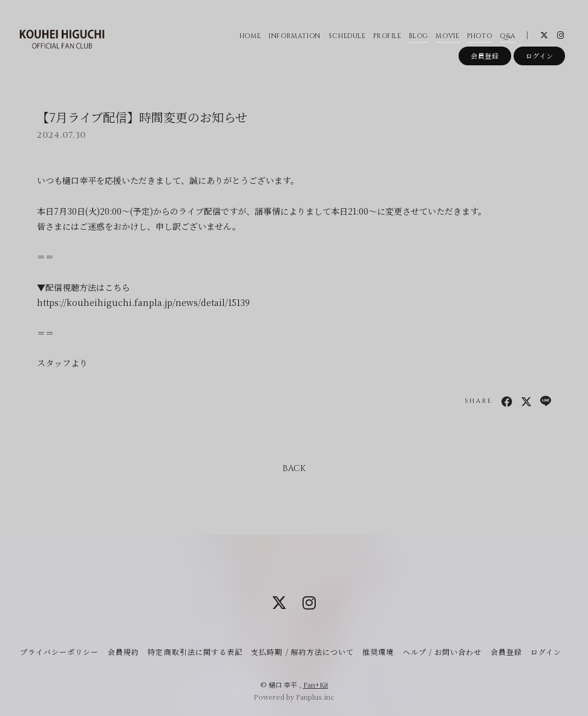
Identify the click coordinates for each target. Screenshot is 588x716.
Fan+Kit (316, 685)
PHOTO (479, 36)
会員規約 (123, 652)
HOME (250, 36)
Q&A (508, 36)
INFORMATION (295, 36)
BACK (294, 468)
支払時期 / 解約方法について (302, 652)
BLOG (419, 36)
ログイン (540, 56)
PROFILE (387, 36)
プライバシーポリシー (59, 652)
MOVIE (447, 36)
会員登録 (485, 56)
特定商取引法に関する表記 (195, 652)
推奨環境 (378, 652)
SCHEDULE (347, 36)
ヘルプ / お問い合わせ (442, 652)
